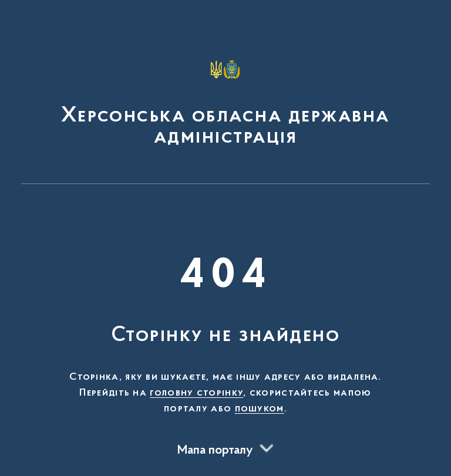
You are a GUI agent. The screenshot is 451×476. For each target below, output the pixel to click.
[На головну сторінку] (225, 97)
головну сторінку (196, 393)
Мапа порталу (215, 451)
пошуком (260, 409)
